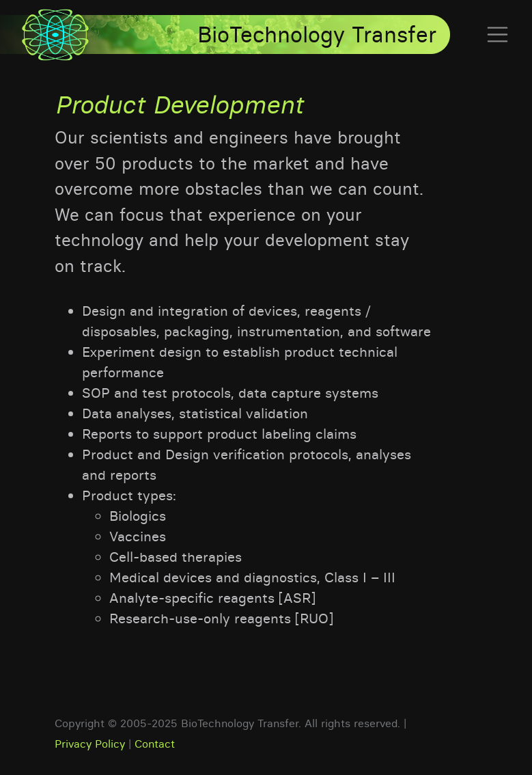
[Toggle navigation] (494, 35)
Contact (155, 744)
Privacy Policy (90, 744)
